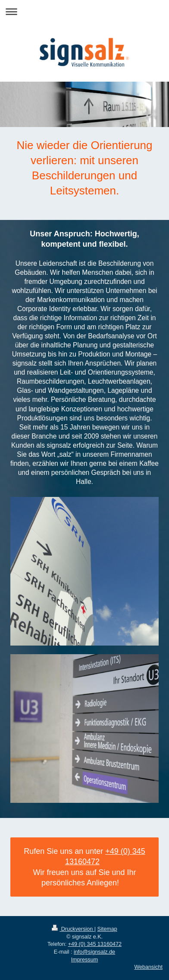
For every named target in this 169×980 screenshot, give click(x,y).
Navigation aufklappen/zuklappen (84, 11)
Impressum (84, 960)
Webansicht (148, 967)
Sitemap (107, 929)
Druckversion (73, 929)
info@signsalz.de (94, 952)
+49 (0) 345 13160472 (95, 944)
